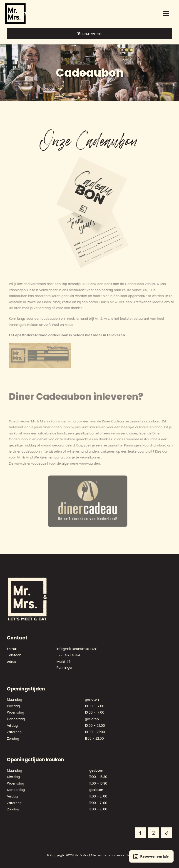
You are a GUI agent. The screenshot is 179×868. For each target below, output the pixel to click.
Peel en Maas (64, 325)
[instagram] (154, 833)
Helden (34, 325)
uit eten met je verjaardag (31, 308)
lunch (48, 302)
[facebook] (140, 833)
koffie (68, 302)
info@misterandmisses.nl (77, 649)
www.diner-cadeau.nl (33, 463)
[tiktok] (167, 833)
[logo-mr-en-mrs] (15, 5)
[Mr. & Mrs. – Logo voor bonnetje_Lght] (27, 578)
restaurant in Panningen (123, 445)
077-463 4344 (68, 655)
